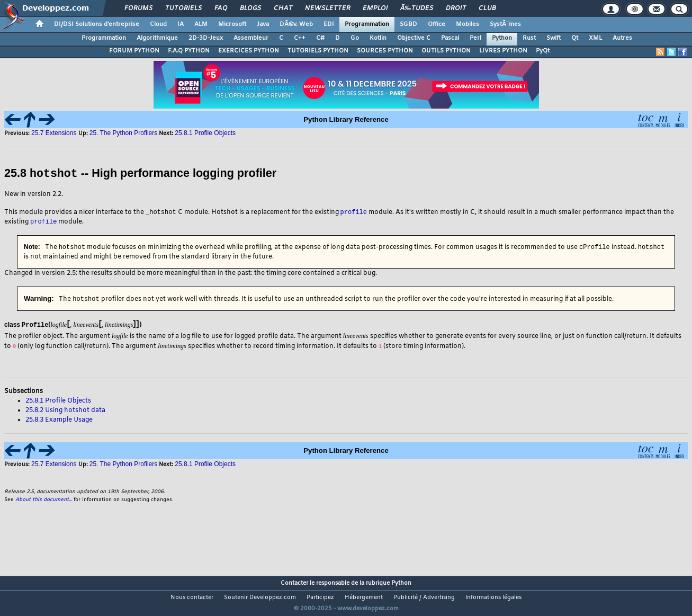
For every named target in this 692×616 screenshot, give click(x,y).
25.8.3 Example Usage (59, 421)
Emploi (375, 8)
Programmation (367, 24)
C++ (300, 38)
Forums (138, 8)
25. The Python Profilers (124, 133)
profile (354, 212)
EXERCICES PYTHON (249, 51)
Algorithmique (157, 38)
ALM (201, 24)
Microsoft (232, 24)
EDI (329, 24)
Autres (622, 38)
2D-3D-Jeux (206, 38)
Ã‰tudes (417, 8)
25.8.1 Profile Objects (205, 133)
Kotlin (378, 38)
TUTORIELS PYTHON (318, 51)
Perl (475, 38)
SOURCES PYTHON (385, 51)
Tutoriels (183, 8)
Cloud (158, 24)
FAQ (221, 8)
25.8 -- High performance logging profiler (140, 173)
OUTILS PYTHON (446, 51)
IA (181, 24)
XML (595, 38)
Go (355, 38)
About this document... (44, 500)
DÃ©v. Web (296, 24)
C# (320, 38)
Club (487, 8)
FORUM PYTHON (134, 51)
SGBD (408, 24)
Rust (529, 38)
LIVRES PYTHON (503, 51)
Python (502, 38)
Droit (456, 8)
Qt (575, 38)
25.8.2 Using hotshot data (65, 411)
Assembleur (251, 38)
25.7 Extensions (55, 133)
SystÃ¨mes (505, 24)
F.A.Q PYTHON (189, 51)
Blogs (250, 8)
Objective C (414, 38)
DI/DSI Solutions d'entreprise (97, 24)
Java (263, 24)
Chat (283, 8)
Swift (554, 38)
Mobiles (468, 24)
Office (437, 24)
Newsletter (327, 8)
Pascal (450, 38)
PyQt (543, 51)
